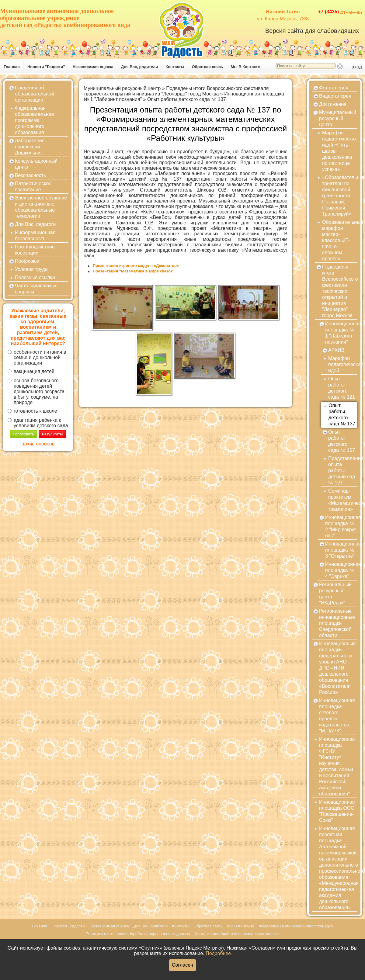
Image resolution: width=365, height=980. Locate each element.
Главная (12, 67)
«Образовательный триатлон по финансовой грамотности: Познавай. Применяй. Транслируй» (340, 196)
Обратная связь (208, 67)
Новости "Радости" (46, 67)
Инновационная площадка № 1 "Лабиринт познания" (341, 333)
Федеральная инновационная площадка (296, 926)
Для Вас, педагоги (35, 224)
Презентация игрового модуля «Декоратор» (136, 266)
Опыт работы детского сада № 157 (342, 441)
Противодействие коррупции (35, 250)
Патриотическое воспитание (33, 187)
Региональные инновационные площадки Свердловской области (337, 623)
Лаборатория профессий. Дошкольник (30, 147)
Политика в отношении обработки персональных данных (138, 934)
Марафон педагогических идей (343, 364)
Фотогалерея (334, 88)
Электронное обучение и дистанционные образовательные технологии (41, 207)
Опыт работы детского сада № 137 (187, 99)
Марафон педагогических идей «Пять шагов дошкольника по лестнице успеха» (339, 151)
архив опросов (38, 444)
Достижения (333, 104)
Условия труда (31, 269)
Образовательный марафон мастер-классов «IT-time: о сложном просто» (340, 240)
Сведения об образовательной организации (34, 94)
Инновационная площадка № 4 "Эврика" (341, 570)
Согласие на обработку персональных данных (237, 934)
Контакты (175, 67)
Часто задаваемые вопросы (36, 289)
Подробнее (218, 953)
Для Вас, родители (140, 67)
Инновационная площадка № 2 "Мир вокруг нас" (341, 526)
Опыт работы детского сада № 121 (342, 388)
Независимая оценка (93, 67)
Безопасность (30, 175)
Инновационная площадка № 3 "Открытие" (341, 550)
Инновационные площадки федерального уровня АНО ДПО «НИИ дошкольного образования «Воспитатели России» (337, 668)
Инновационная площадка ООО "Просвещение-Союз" (337, 811)
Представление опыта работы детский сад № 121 (343, 471)
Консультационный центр (36, 164)
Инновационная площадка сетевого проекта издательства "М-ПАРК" (337, 716)
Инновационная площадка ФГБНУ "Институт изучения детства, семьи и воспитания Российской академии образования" (337, 766)
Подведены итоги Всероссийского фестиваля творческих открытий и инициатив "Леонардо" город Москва (176, 91)
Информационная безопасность (35, 235)
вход (357, 67)
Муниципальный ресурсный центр (122, 88)
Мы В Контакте (245, 67)
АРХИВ (336, 350)
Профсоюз (27, 261)
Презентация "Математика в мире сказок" (134, 271)
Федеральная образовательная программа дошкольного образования (34, 120)
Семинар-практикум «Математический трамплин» (343, 500)
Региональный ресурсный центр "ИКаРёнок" (335, 594)
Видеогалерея (335, 96)
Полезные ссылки (35, 277)
